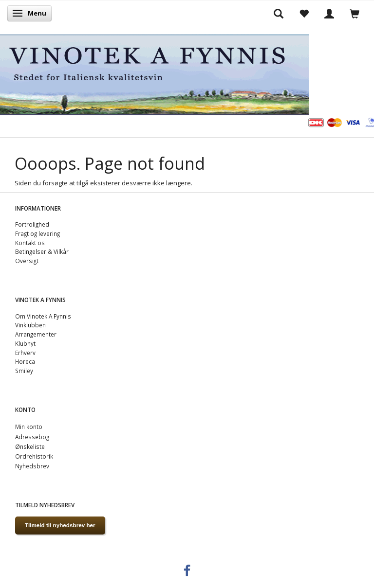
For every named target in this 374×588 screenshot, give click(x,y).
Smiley (24, 371)
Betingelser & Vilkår (42, 251)
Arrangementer (36, 334)
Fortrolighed (32, 224)
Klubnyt (25, 343)
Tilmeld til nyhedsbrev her (60, 525)
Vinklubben (30, 325)
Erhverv (25, 353)
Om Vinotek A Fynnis (43, 316)
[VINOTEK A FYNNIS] (154, 73)
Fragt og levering (37, 233)
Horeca (25, 361)
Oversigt (27, 261)
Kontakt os (30, 243)
